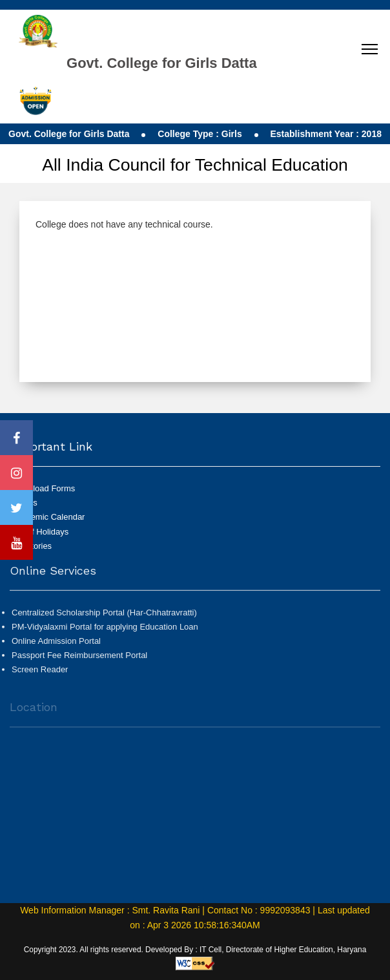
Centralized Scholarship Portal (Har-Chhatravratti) (104, 616)
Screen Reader (40, 674)
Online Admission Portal (56, 645)
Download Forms (43, 488)
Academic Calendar (48, 517)
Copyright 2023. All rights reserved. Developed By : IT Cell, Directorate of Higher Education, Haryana (195, 950)
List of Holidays (40, 532)
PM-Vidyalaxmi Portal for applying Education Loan (105, 631)
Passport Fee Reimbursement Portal (79, 660)
